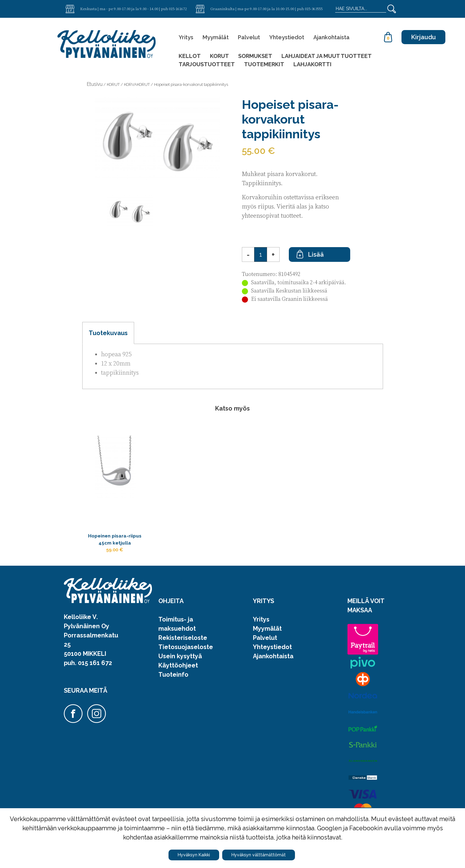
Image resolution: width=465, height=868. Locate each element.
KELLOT (190, 56)
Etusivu (95, 84)
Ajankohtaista (331, 37)
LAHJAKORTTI (312, 64)
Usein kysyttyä (180, 663)
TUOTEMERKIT (264, 64)
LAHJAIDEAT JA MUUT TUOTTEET (327, 56)
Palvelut (249, 37)
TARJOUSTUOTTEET (207, 64)
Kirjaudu (423, 37)
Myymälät (216, 37)
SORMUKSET (255, 56)
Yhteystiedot (287, 37)
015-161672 (178, 9)
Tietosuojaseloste (186, 654)
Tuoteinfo (173, 681)
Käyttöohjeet (178, 672)
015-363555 (314, 9)
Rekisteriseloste (183, 644)
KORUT (219, 56)
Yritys (186, 37)
